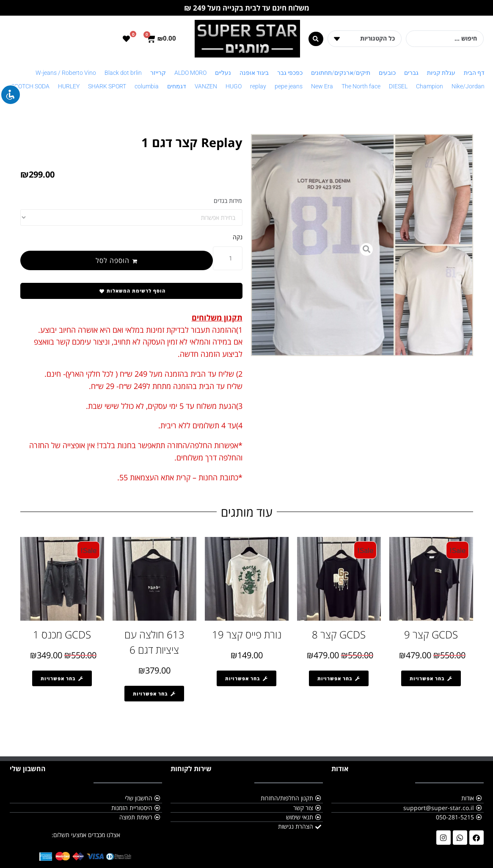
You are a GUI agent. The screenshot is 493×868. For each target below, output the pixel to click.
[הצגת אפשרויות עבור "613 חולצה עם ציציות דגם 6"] (154, 694)
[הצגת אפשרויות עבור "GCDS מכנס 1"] (62, 679)
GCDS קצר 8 (339, 634)
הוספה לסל (113, 260)
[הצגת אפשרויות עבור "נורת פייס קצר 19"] (246, 679)
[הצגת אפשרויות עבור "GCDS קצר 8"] (339, 679)
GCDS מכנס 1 (62, 634)
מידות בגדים (228, 201)
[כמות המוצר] (228, 258)
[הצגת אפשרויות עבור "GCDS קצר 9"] (431, 679)
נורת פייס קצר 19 (247, 634)
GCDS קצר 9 (431, 634)
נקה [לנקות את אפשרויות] (238, 237)
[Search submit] (316, 39)
